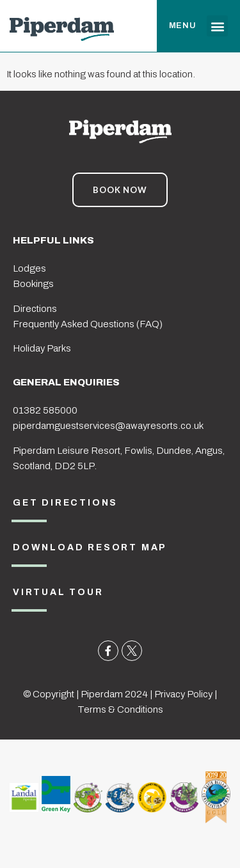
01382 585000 (45, 410)
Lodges (29, 268)
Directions (35, 309)
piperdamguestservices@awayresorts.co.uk (108, 426)
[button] (217, 26)
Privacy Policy (183, 694)
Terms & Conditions (120, 709)
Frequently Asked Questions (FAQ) (88, 324)
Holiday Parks (42, 348)
